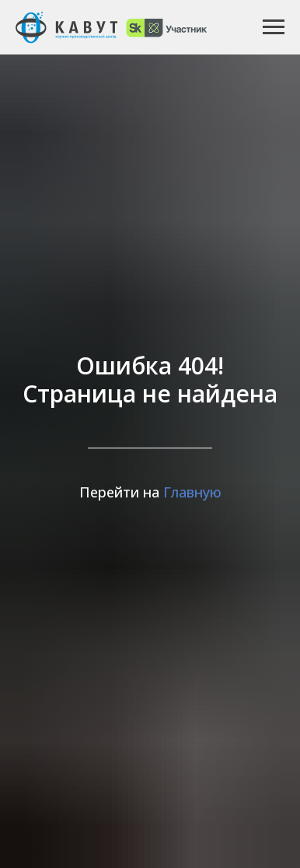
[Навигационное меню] (274, 27)
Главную (192, 492)
